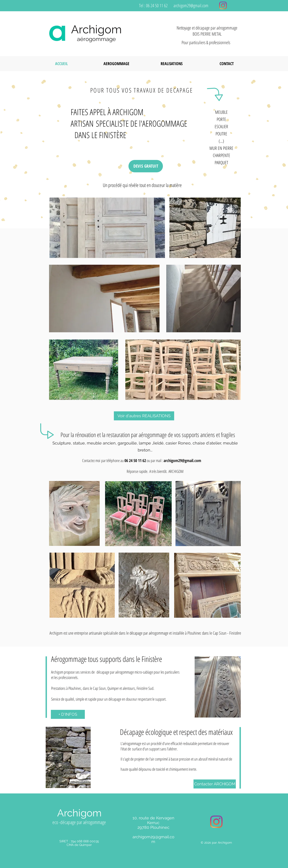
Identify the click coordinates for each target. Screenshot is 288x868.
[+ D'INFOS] (68, 714)
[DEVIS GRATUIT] (146, 166)
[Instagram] (223, 5)
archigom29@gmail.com (191, 6)
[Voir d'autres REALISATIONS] (144, 416)
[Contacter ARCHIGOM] (215, 784)
